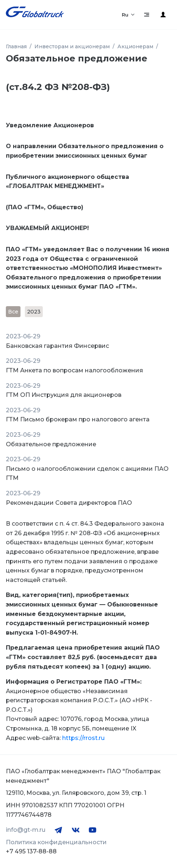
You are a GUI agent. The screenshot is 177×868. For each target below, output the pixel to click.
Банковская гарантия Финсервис (57, 346)
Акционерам (135, 46)
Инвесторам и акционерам (72, 46)
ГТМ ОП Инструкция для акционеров (64, 395)
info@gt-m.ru (26, 830)
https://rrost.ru (83, 738)
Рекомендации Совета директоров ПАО (69, 503)
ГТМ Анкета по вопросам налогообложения (74, 370)
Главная (16, 46)
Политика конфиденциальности (56, 842)
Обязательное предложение (51, 444)
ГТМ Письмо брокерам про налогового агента (78, 419)
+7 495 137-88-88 (31, 851)
